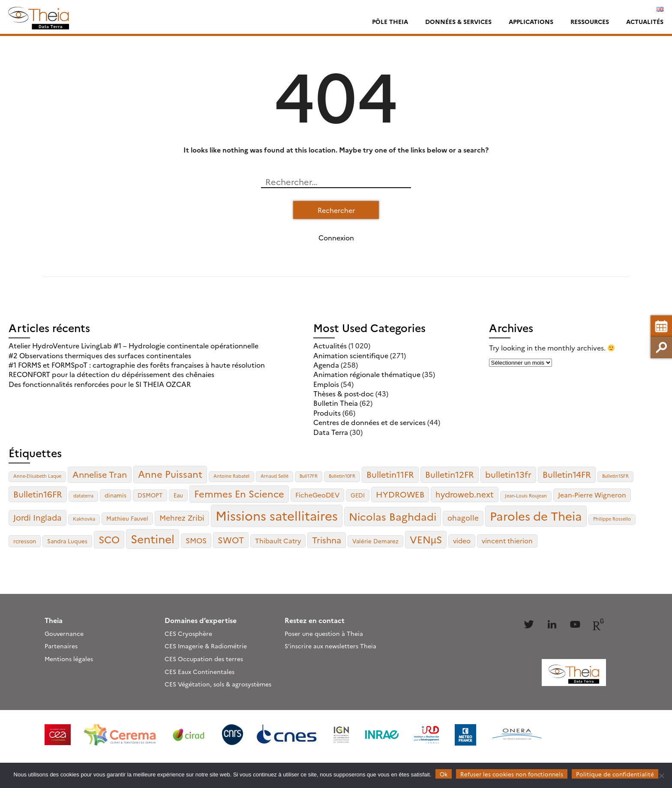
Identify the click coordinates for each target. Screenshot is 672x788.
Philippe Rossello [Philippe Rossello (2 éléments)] (612, 519)
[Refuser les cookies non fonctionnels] (661, 776)
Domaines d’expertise (201, 620)
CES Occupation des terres (204, 659)
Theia (54, 620)
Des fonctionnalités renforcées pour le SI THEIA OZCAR (100, 384)
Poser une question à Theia (324, 633)
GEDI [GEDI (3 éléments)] (358, 495)
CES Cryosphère (188, 633)
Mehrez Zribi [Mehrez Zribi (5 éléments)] (182, 517)
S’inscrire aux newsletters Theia (330, 646)
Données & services (458, 21)
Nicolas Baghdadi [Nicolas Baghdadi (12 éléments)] (393, 516)
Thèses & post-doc (343, 393)
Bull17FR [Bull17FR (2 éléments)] (309, 476)
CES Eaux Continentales (199, 671)
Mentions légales (69, 659)
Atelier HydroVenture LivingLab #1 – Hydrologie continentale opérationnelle (133, 345)
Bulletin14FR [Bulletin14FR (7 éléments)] (567, 474)
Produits (327, 413)
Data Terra (331, 432)
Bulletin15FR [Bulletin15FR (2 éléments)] (615, 476)
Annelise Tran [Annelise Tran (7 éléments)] (100, 474)
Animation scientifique (351, 355)
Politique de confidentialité (615, 774)
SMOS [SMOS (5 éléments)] (196, 540)
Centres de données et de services (369, 422)
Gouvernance (64, 633)
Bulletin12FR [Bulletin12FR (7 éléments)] (450, 474)
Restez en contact (315, 620)
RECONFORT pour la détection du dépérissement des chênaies (111, 374)
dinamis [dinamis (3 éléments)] (115, 495)
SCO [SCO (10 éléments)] (109, 539)
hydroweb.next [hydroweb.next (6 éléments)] (465, 494)
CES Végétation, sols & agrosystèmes (218, 684)
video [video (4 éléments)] (462, 541)
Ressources (590, 21)
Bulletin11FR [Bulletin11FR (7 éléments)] (390, 474)
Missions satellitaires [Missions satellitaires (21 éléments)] (277, 515)
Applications (531, 21)
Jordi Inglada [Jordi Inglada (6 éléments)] (37, 517)
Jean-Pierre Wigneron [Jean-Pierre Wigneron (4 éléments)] (592, 495)
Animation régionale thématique (367, 374)
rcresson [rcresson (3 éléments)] (25, 541)
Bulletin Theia (336, 403)
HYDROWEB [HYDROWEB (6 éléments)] (400, 494)
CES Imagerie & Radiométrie (206, 646)
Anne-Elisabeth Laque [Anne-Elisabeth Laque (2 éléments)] (37, 476)
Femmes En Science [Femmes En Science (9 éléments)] (239, 493)
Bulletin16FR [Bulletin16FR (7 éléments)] (38, 494)
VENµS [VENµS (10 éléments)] (426, 539)
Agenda (326, 365)
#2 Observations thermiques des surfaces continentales (100, 355)
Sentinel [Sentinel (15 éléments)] (153, 538)
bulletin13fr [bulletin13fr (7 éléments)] (508, 474)
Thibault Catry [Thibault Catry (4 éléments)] (278, 541)
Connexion (336, 237)
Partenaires (61, 646)
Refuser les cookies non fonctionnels (512, 774)
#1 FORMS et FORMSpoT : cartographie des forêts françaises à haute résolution (137, 365)
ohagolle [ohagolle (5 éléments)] (463, 517)
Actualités (645, 21)
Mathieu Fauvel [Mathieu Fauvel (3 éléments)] (127, 518)
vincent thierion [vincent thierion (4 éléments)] (507, 541)
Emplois (326, 384)
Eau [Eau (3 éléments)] (178, 495)
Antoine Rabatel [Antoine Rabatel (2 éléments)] (231, 476)
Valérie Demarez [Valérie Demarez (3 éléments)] (375, 541)
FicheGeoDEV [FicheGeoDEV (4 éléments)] (317, 495)
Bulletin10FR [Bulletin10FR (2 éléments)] (342, 476)
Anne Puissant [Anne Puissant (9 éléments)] (170, 474)
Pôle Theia (390, 21)
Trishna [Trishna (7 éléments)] (327, 540)
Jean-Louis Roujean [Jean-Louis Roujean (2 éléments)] (526, 496)
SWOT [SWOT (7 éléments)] (231, 540)
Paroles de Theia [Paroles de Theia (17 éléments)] (536, 515)
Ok (444, 774)
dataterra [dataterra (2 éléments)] (83, 496)
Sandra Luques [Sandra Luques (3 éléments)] (67, 541)
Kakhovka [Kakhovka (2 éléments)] (84, 519)
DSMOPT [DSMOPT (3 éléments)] (150, 495)
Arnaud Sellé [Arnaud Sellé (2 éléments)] (274, 476)
